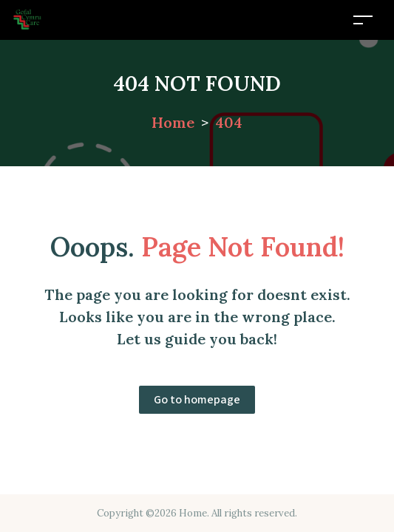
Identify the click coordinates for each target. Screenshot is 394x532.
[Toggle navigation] (363, 20)
